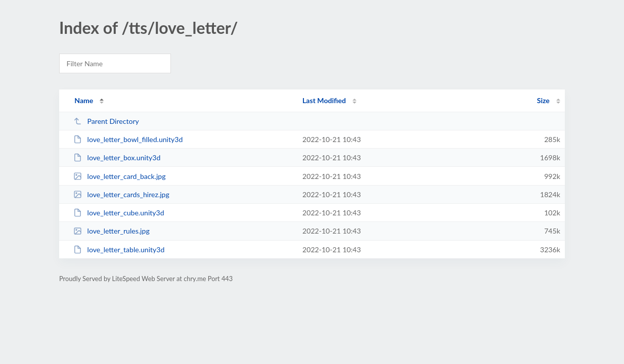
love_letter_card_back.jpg (119, 176)
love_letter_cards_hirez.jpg (121, 194)
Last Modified (324, 100)
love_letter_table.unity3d (119, 249)
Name (84, 100)
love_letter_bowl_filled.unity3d (128, 139)
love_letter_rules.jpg (112, 231)
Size (543, 100)
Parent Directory (106, 121)
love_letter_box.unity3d (117, 157)
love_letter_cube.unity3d (119, 213)
